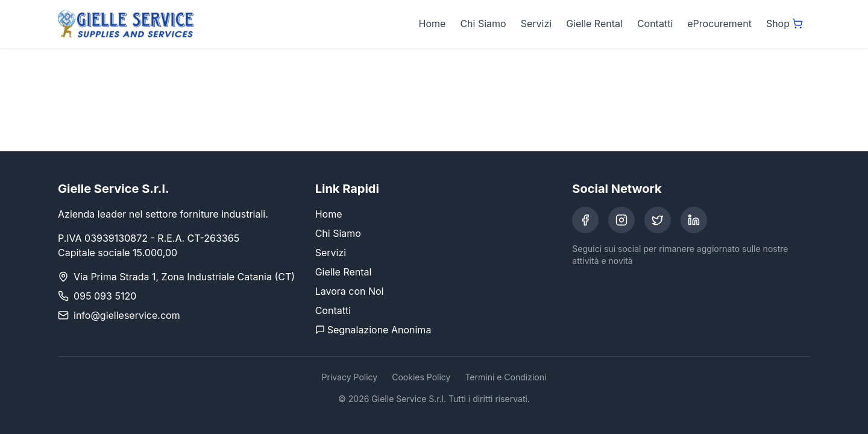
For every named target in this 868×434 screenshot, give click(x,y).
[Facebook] (585, 220)
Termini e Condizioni (505, 377)
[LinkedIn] (694, 220)
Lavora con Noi (350, 291)
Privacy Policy (350, 377)
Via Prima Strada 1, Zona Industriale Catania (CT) (184, 277)
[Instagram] (621, 220)
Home (432, 24)
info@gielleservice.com (127, 315)
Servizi (536, 24)
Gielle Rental (594, 24)
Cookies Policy (421, 377)
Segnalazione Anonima (373, 330)
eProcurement (719, 24)
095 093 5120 (105, 296)
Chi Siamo (483, 24)
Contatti (655, 24)
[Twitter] (658, 220)
